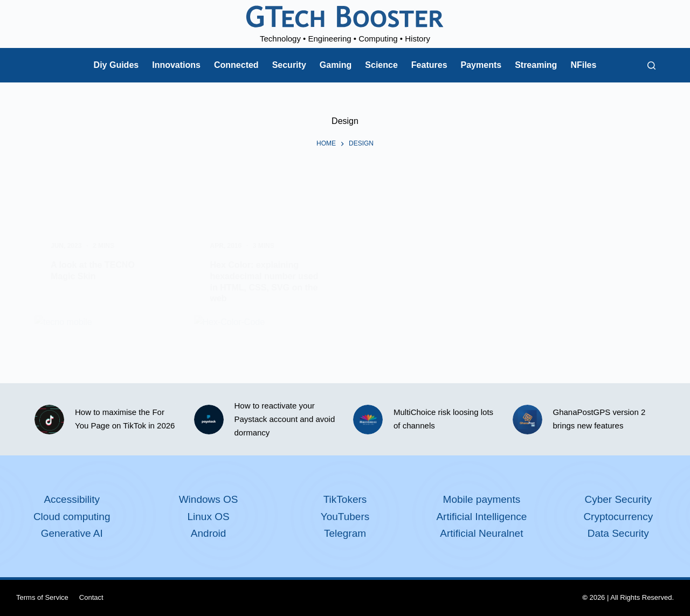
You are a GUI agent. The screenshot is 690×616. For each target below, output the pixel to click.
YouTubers (345, 517)
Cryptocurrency (618, 517)
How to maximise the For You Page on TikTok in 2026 (125, 419)
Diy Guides (116, 65)
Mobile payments (482, 499)
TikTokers (345, 499)
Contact (91, 597)
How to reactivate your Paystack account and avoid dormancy (285, 419)
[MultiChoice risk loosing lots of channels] (368, 420)
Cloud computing (72, 517)
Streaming (536, 65)
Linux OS (209, 517)
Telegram (345, 533)
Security (289, 65)
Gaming (336, 65)
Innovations (176, 65)
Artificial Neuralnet (481, 533)
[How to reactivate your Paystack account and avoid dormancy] (209, 420)
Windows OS (209, 499)
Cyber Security (618, 499)
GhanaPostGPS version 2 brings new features (599, 419)
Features (429, 65)
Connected (236, 65)
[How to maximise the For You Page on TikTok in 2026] (49, 420)
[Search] (651, 65)
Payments (481, 65)
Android (209, 533)
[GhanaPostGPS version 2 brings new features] (527, 420)
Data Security (618, 533)
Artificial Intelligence (481, 517)
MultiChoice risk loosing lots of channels (443, 419)
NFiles (583, 65)
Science (381, 65)
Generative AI (72, 533)
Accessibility (71, 499)
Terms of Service (42, 597)
